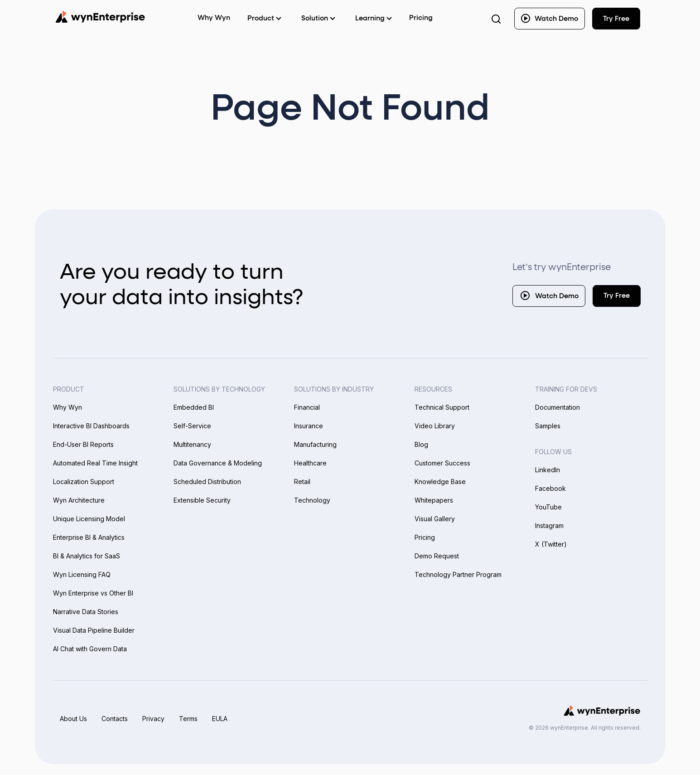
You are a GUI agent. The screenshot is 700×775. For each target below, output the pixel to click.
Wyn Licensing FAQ (82, 574)
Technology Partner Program (458, 574)
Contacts (115, 719)
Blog (421, 444)
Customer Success (442, 463)
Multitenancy (192, 444)
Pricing (421, 18)
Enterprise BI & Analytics (89, 537)
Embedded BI (194, 407)
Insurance (309, 426)
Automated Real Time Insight (95, 463)
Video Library (435, 426)
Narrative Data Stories (86, 612)
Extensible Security (202, 500)
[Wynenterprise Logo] (100, 17)
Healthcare (310, 463)
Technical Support (442, 407)
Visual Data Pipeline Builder (94, 630)
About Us (73, 719)
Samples (548, 426)
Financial (307, 407)
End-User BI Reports (83, 444)
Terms (188, 719)
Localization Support (84, 482)
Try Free (617, 296)
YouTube (548, 507)
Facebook (550, 488)
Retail (302, 482)
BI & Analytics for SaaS (87, 556)
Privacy (153, 719)
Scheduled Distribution (207, 482)
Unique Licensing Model (89, 519)
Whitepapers (434, 500)
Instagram (549, 526)
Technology (312, 500)
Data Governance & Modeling (218, 463)
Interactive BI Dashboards (91, 426)
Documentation (558, 407)
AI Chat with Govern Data (90, 649)
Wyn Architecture (79, 500)
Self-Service (192, 426)
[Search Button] (496, 19)
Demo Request (437, 556)
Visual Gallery (435, 519)
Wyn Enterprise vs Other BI (93, 593)
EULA (220, 719)
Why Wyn (68, 407)
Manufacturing (315, 444)
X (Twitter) (551, 544)
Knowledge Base (440, 482)
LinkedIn (548, 470)
